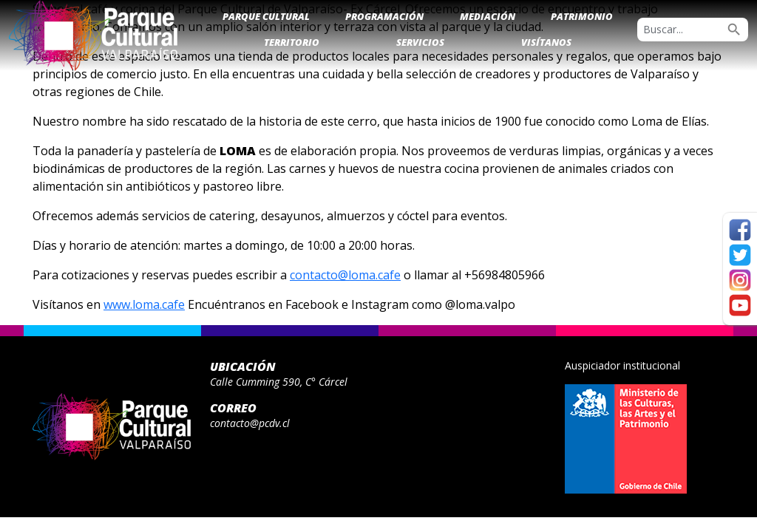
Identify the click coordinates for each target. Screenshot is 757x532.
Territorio (292, 42)
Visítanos (546, 42)
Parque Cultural (266, 16)
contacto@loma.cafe (345, 275)
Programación (384, 16)
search (734, 30)
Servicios (420, 42)
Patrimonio (582, 16)
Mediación (488, 16)
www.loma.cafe (144, 304)
